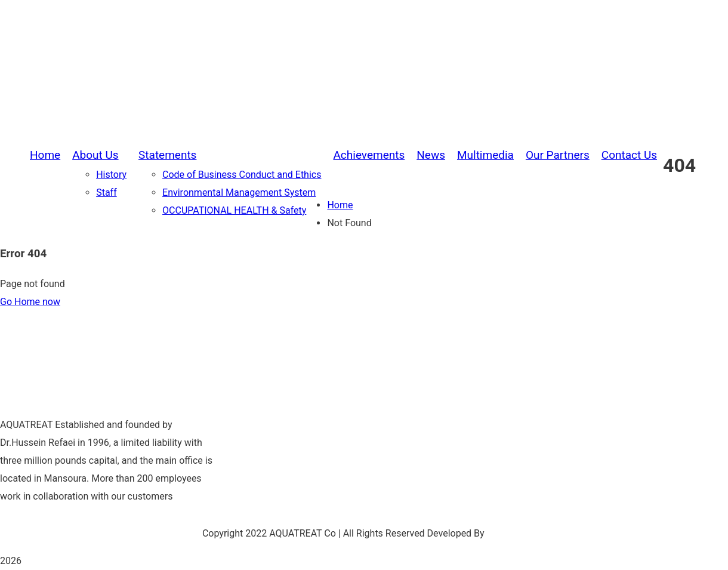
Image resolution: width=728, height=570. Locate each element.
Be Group (507, 533)
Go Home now (30, 302)
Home (340, 205)
